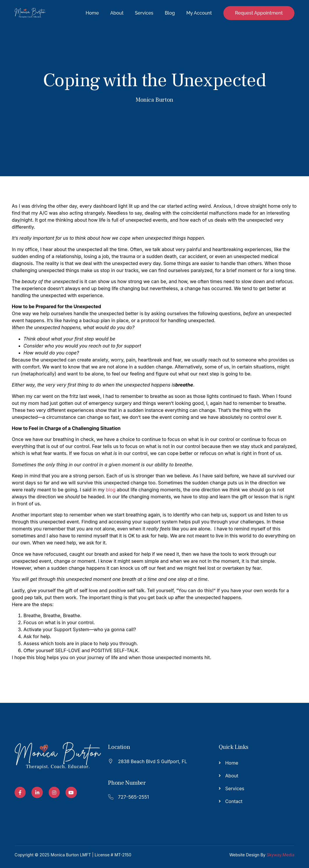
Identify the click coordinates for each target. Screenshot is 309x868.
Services (143, 13)
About (116, 13)
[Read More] (151, 761)
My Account (199, 13)
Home (91, 13)
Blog (169, 13)
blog (111, 490)
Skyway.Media (280, 855)
